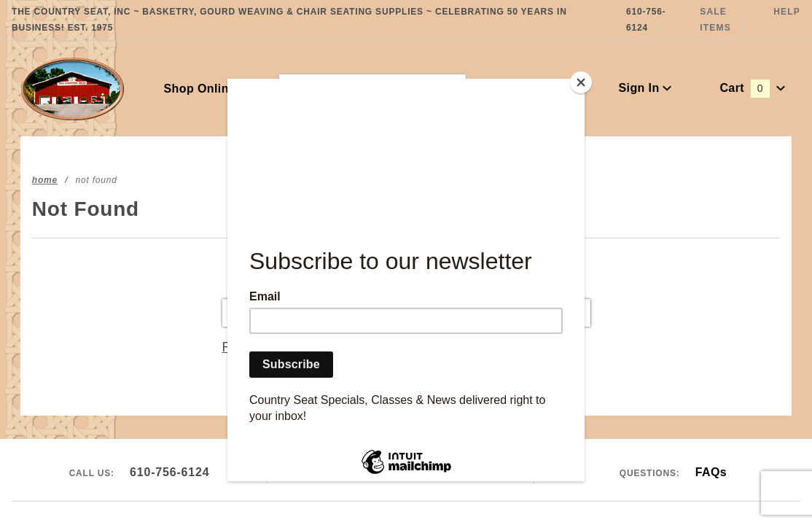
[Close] (581, 82)
